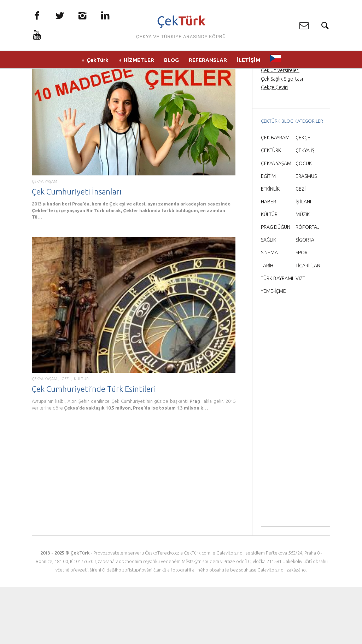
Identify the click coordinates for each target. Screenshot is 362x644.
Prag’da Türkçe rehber (285, 110)
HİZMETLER (139, 63)
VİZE (300, 335)
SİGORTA (305, 297)
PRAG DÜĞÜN (276, 284)
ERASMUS (306, 233)
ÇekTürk (98, 63)
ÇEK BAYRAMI (276, 195)
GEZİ (66, 436)
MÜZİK (303, 271)
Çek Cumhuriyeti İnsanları (77, 248)
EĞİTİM (268, 233)
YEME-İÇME (273, 348)
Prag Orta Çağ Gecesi (284, 101)
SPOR (302, 309)
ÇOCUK (304, 220)
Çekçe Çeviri (274, 144)
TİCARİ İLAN (308, 322)
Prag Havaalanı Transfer (286, 118)
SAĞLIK (268, 297)
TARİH (267, 322)
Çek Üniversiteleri (280, 127)
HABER (268, 258)
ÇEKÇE (303, 195)
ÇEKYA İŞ (305, 207)
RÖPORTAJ (308, 284)
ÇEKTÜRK (271, 207)
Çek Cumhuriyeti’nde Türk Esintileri (94, 445)
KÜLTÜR (81, 436)
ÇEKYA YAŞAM (45, 238)
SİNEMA (269, 309)
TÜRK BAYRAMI (277, 335)
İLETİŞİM (249, 63)
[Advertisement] (296, 477)
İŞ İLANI (303, 258)
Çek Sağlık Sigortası (282, 135)
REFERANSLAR (208, 63)
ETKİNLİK (270, 245)
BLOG (171, 63)
